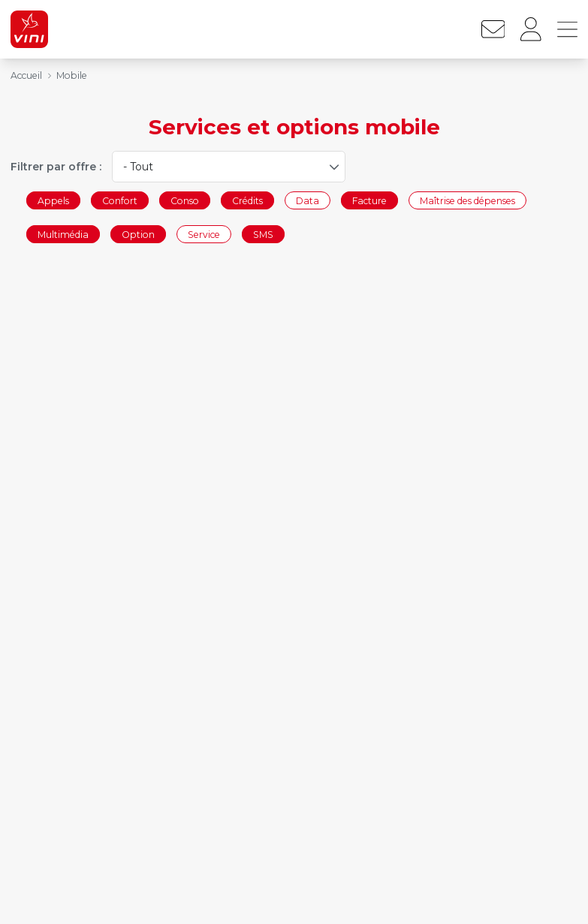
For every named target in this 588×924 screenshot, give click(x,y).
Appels (53, 200)
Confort (120, 200)
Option (138, 235)
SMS (263, 235)
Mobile (72, 75)
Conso (185, 200)
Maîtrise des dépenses (467, 200)
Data (308, 200)
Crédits (247, 200)
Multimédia (63, 235)
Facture (369, 200)
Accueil (26, 75)
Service (204, 235)
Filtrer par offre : (56, 167)
